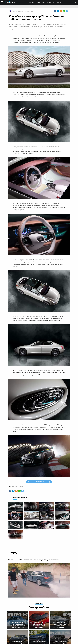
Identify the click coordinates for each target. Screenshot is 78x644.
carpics (12, 487)
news (20, 487)
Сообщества (51, 2)
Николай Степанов (18, 11)
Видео (59, 2)
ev (23, 487)
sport (17, 487)
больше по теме (39, 604)
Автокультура (41, 2)
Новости (32, 2)
